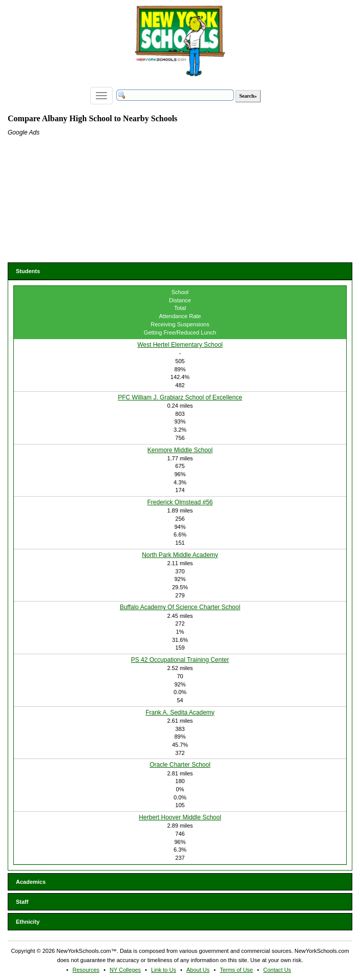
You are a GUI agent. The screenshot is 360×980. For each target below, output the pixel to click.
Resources (86, 970)
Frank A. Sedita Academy (180, 712)
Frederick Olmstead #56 (180, 502)
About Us (198, 970)
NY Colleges (125, 970)
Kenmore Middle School (180, 450)
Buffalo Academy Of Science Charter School (180, 607)
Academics (31, 882)
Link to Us (164, 970)
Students (28, 271)
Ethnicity (28, 922)
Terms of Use (236, 970)
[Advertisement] (84, 201)
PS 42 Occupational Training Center (180, 660)
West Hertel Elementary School (180, 345)
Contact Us (277, 970)
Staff (22, 902)
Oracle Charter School (180, 765)
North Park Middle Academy (180, 555)
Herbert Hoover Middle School (180, 817)
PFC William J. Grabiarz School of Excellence (180, 397)
